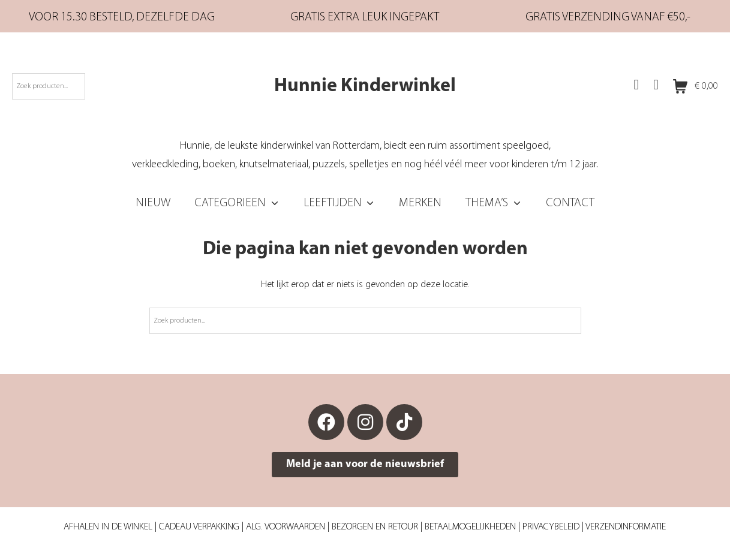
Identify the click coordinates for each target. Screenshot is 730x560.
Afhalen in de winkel (108, 527)
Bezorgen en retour (375, 527)
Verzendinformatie (626, 527)
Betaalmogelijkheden (470, 527)
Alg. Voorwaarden (286, 527)
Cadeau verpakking (199, 527)
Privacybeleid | (554, 527)
